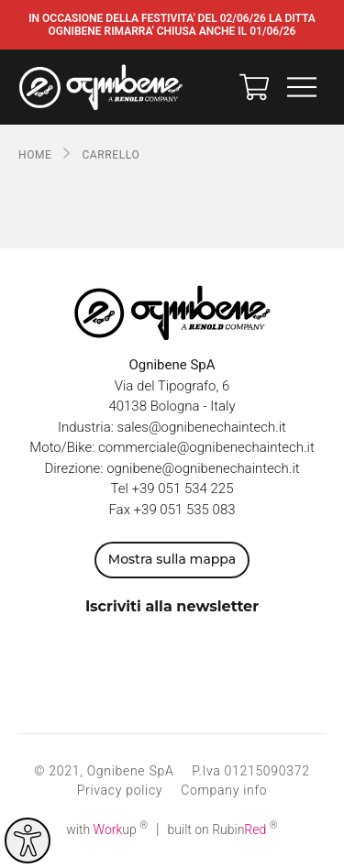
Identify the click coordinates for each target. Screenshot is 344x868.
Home (35, 155)
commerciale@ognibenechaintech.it (206, 447)
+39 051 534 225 (183, 489)
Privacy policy (120, 790)
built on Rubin (223, 830)
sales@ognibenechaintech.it (202, 427)
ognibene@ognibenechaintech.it (203, 468)
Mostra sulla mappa (172, 559)
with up (107, 830)
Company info (224, 790)
